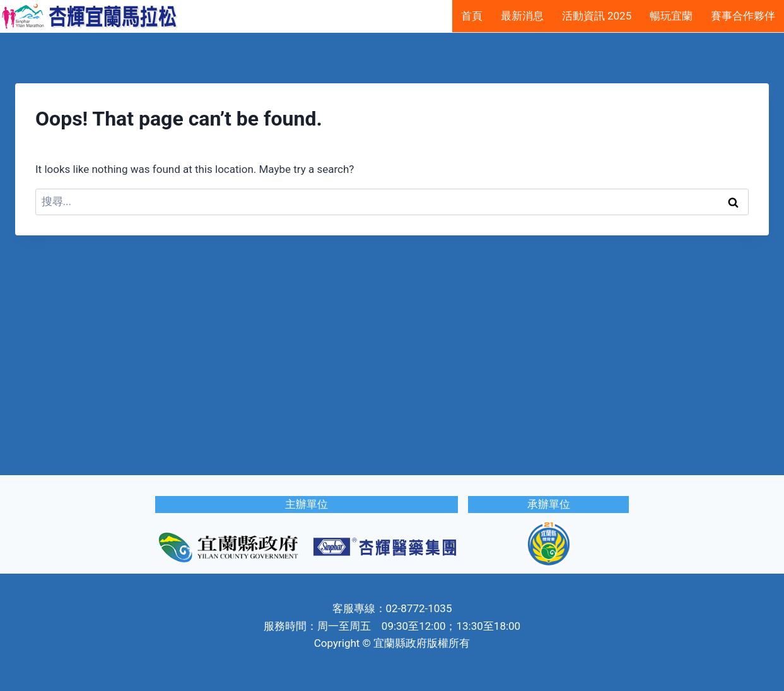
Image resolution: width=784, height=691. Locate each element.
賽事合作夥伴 (743, 16)
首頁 (472, 16)
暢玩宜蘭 (671, 16)
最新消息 (522, 16)
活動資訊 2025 (597, 16)
